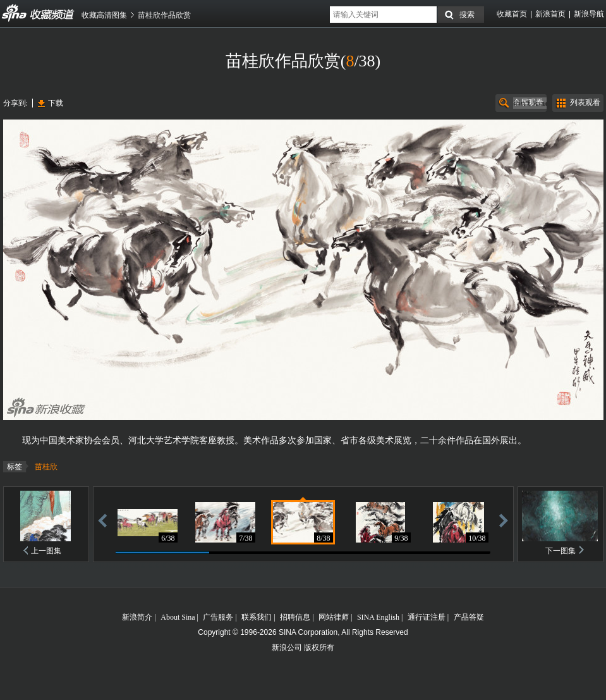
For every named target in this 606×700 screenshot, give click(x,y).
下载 (56, 103)
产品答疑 (469, 617)
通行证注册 (427, 617)
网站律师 (334, 617)
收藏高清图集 (104, 15)
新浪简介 (137, 617)
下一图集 (561, 551)
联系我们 (257, 617)
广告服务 (218, 617)
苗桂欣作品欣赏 (164, 15)
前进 (504, 520)
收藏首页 (512, 14)
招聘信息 (295, 617)
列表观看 (585, 102)
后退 (102, 520)
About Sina (178, 617)
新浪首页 (550, 14)
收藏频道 (15, 13)
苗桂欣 (46, 467)
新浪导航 (589, 14)
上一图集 (46, 551)
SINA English (378, 617)
